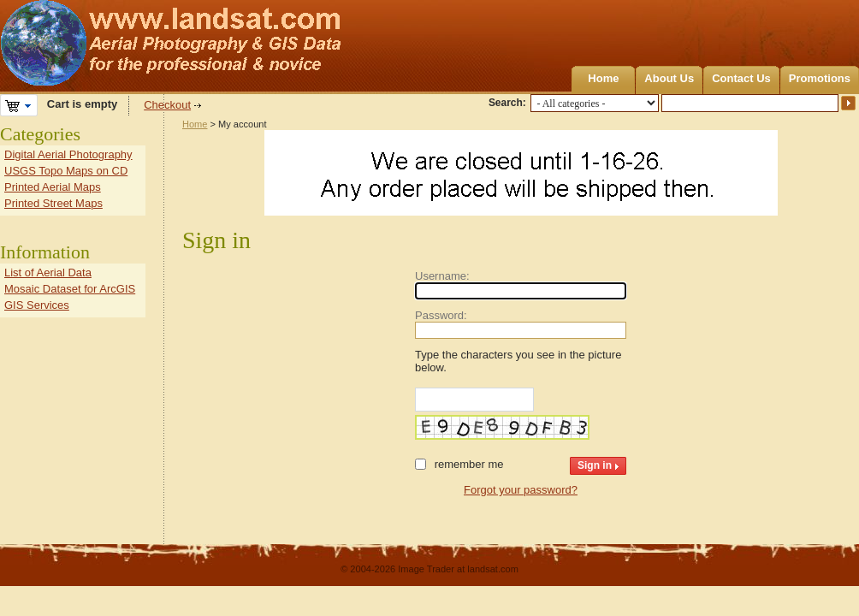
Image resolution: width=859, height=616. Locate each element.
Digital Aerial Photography (68, 154)
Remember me (469, 464)
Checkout (167, 105)
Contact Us (741, 78)
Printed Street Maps (53, 203)
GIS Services (37, 305)
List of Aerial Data (48, 272)
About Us (669, 78)
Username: (442, 276)
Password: (441, 315)
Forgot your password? (521, 490)
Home (603, 78)
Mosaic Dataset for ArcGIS (70, 289)
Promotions (820, 78)
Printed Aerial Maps (53, 187)
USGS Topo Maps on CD (66, 171)
